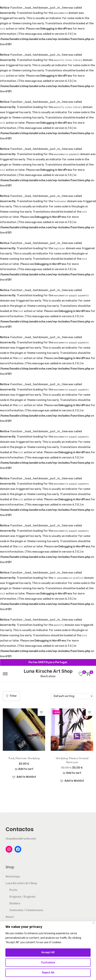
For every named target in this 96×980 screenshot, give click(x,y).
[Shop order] (72, 696)
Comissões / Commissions (26, 910)
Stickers (15, 904)
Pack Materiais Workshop (24, 758)
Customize (48, 963)
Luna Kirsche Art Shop (48, 671)
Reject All (48, 973)
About (10, 917)
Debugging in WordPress (56, 29)
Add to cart (24, 769)
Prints (13, 890)
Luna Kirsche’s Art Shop (21, 883)
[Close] (93, 923)
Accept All (48, 952)
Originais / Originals (22, 897)
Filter (11, 696)
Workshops (13, 877)
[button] (41, 712)
